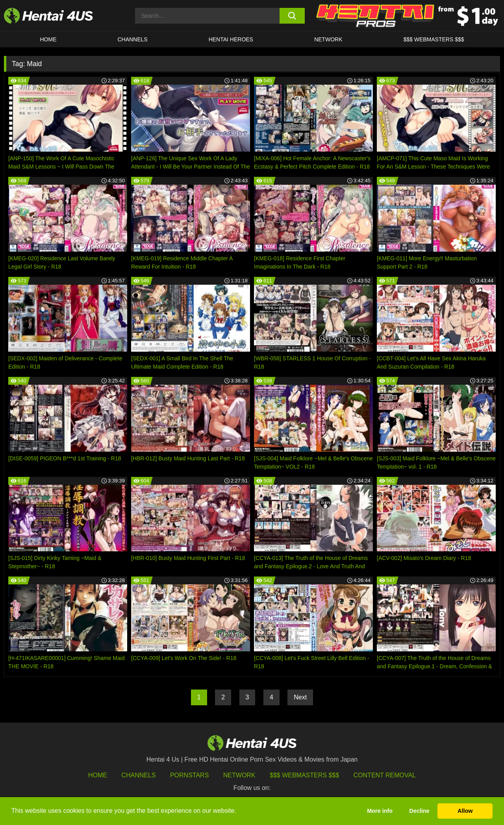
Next (300, 697)
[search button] (292, 16)
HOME (48, 39)
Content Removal (385, 775)
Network (328, 39)
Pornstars (189, 775)
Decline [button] (419, 811)
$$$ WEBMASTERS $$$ (434, 39)
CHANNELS (132, 39)
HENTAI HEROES (231, 39)
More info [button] (380, 811)
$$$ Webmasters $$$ (304, 775)
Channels (138, 775)
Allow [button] (465, 811)
